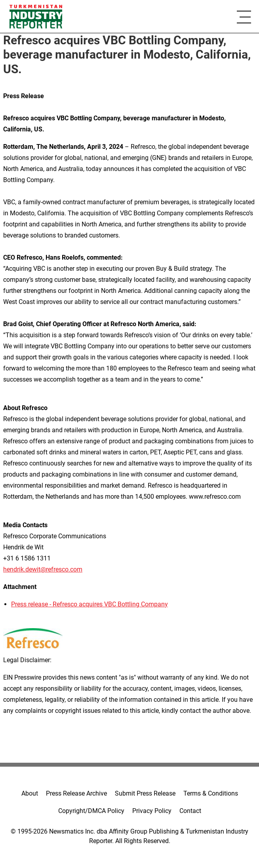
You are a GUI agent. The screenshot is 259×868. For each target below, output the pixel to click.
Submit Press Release (145, 793)
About (30, 793)
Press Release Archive (76, 793)
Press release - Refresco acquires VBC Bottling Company (90, 604)
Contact (190, 811)
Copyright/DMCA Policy (91, 811)
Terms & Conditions (211, 793)
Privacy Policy (152, 811)
